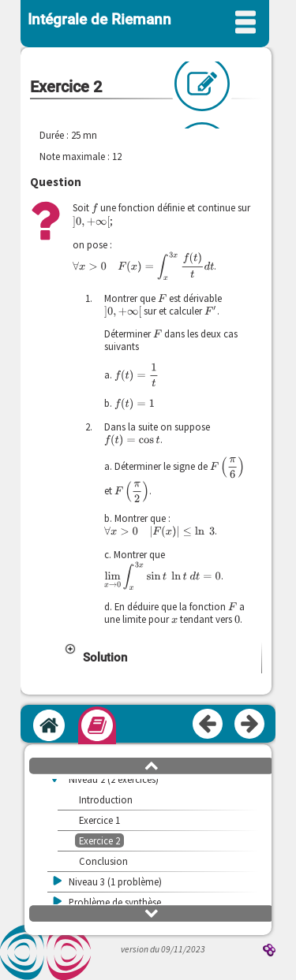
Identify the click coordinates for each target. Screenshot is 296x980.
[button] (162, 669)
